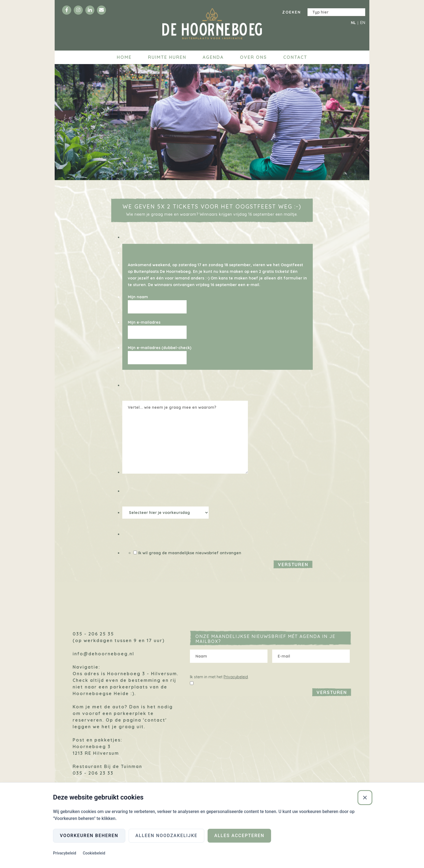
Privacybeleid (236, 677)
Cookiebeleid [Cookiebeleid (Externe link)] (94, 853)
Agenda (213, 57)
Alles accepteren (239, 836)
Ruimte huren (167, 57)
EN (363, 23)
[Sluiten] (365, 798)
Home (124, 57)
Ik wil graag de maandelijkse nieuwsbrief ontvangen (190, 553)
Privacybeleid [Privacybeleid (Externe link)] (65, 853)
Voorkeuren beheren (89, 836)
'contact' (155, 720)
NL (353, 23)
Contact (295, 57)
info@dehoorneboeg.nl (103, 654)
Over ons (253, 57)
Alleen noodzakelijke (167, 836)
